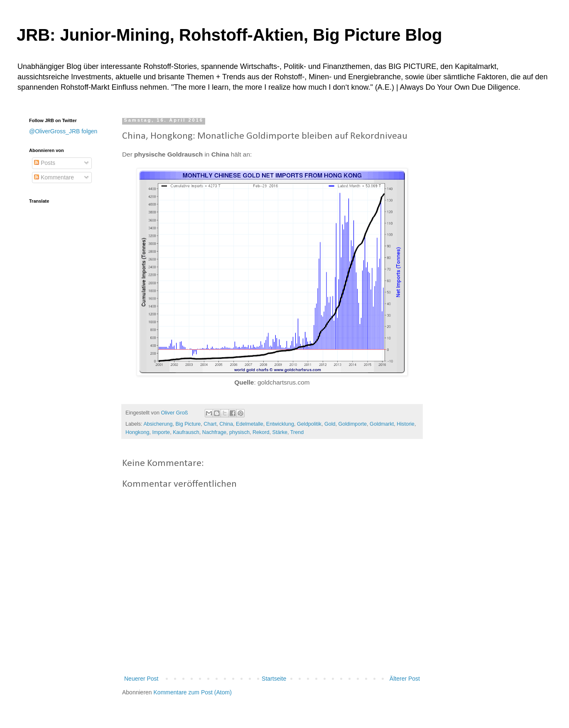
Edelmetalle (250, 424)
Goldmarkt (382, 424)
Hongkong (137, 432)
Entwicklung (280, 424)
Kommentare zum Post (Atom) (193, 692)
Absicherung (158, 424)
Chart (210, 424)
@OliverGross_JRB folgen (63, 131)
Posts (45, 163)
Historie (406, 424)
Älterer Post (405, 679)
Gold (330, 424)
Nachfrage (214, 432)
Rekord (261, 432)
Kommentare (54, 177)
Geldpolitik (309, 424)
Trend (297, 432)
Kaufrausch (186, 432)
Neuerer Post (141, 679)
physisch (239, 432)
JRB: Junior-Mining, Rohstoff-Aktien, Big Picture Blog (229, 35)
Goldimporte (352, 424)
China (226, 424)
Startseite (274, 679)
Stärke (280, 432)
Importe (161, 432)
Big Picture (188, 424)
